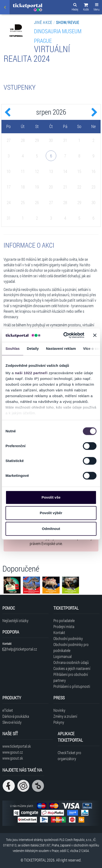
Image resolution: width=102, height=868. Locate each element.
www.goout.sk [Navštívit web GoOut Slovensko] (13, 758)
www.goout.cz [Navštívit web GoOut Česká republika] (13, 752)
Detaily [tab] (33, 348)
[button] (86, 8)
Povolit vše (51, 497)
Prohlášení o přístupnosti (72, 686)
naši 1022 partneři (31, 373)
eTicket (8, 710)
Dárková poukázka (16, 716)
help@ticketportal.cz (20, 649)
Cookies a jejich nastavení (72, 668)
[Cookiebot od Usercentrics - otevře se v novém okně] (64, 335)
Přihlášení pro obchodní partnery (71, 677)
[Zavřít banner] (95, 335)
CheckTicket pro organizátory (69, 756)
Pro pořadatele (64, 620)
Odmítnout (51, 529)
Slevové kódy (12, 722)
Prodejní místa (64, 626)
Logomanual (62, 656)
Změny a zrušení (65, 716)
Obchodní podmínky (68, 638)
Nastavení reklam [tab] (61, 348)
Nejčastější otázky (15, 620)
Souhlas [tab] (13, 348)
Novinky (59, 710)
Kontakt (59, 632)
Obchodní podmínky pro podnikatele (71, 647)
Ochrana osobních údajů (71, 662)
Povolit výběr (51, 513)
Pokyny (59, 722)
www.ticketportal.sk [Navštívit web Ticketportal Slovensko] (17, 746)
